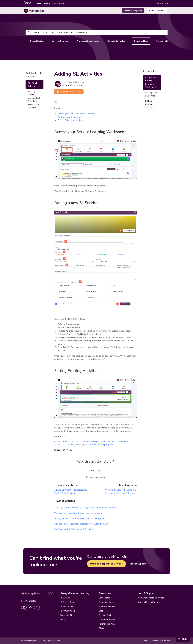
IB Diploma (65, 598)
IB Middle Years (67, 606)
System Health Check (148, 602)
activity (61, 445)
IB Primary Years (90, 441)
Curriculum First (67, 615)
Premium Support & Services (151, 598)
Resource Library (107, 602)
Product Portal (106, 615)
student (112, 441)
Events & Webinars (108, 606)
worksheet (124, 441)
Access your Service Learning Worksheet (77, 114)
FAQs (101, 628)
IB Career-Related (69, 602)
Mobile (63, 620)
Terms (145, 641)
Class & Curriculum (117, 41)
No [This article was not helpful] (99, 471)
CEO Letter (104, 598)
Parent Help (162, 41)
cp (72, 441)
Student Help (141, 41)
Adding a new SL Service (152, 94)
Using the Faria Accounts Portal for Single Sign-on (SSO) (81, 524)
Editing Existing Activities (70, 120)
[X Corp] (68, 450)
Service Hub (162, 3)
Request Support (138, 564)
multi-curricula (61, 441)
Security (166, 641)
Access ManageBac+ (133, 11)
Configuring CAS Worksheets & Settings (74, 529)
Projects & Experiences (88, 41)
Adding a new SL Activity (70, 117)
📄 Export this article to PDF (69, 92)
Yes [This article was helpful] (92, 471)
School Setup (37, 41)
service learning (75, 445)
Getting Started (60, 41)
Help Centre (44, 3)
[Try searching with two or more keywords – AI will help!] (97, 32)
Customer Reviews (108, 620)
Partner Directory (107, 624)
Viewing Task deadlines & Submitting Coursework (78, 513)
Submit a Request (157, 11)
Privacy (155, 641)
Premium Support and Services (106, 564)
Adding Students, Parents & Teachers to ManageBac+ (80, 518)
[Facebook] (64, 450)
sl (86, 445)
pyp (103, 441)
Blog (101, 611)
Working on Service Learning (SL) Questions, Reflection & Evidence (86, 508)
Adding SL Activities (32, 85)
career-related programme (103, 445)
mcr (78, 441)
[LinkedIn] (71, 450)
